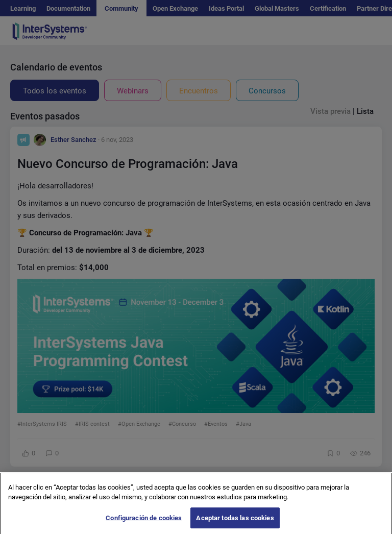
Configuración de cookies (144, 523)
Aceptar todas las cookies (235, 523)
